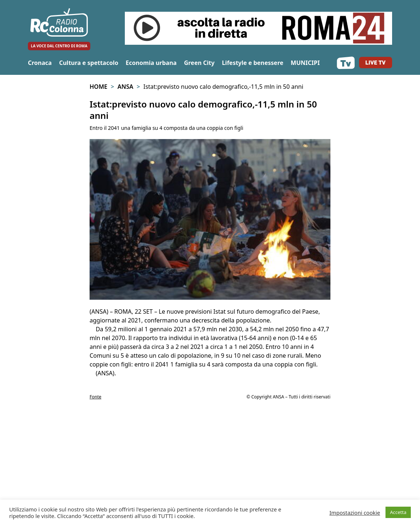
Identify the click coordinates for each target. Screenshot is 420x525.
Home (98, 87)
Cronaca (40, 63)
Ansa (125, 87)
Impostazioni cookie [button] (355, 513)
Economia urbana (151, 63)
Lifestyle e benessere (252, 63)
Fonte (95, 397)
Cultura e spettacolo (89, 63)
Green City (199, 63)
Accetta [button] (398, 512)
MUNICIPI (305, 63)
